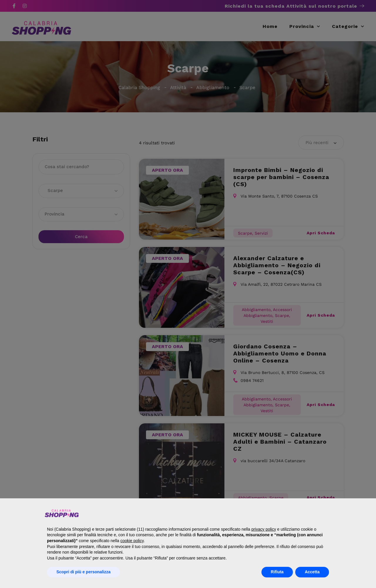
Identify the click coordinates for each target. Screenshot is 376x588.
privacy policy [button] (264, 529)
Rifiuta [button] (277, 572)
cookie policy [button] (132, 541)
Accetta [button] (312, 572)
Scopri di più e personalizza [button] (83, 572)
